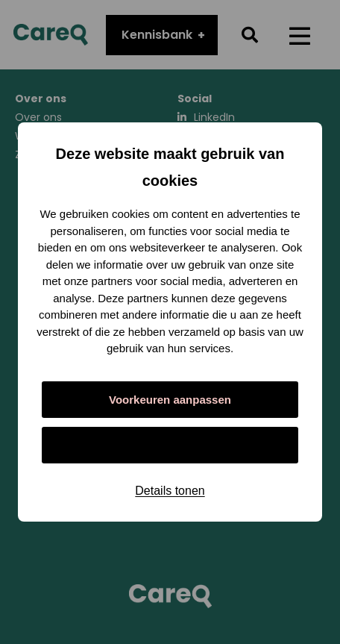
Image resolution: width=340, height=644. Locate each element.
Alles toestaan (170, 445)
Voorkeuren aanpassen (170, 400)
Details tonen (170, 491)
